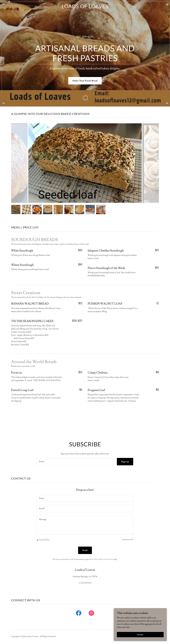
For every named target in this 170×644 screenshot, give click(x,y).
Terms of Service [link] (107, 559)
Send (85, 550)
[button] (38, 540)
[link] (85, 8)
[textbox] (75, 462)
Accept (140, 634)
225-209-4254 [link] (85, 37)
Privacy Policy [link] (94, 559)
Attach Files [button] (44, 540)
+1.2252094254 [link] (85, 583)
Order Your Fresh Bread (85, 81)
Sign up (125, 462)
